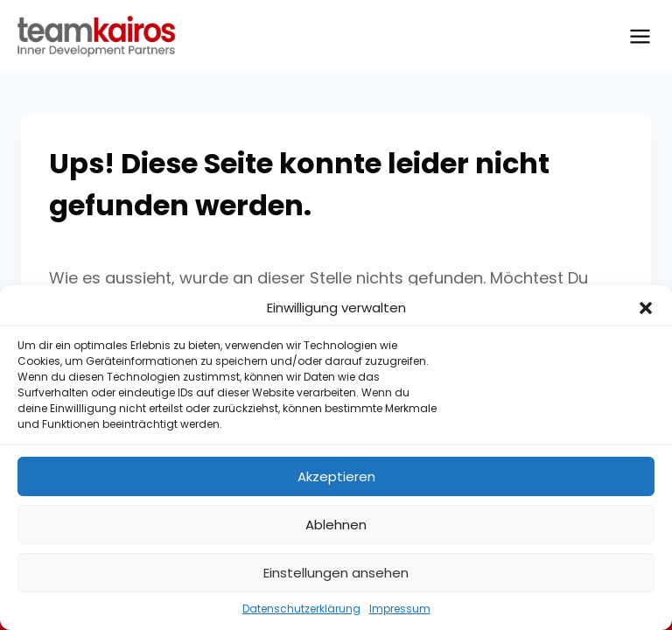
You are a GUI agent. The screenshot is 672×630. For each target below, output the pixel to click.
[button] (646, 308)
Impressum (400, 609)
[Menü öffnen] (640, 36)
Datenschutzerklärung (301, 609)
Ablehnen (336, 525)
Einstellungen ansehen (336, 573)
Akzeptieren (336, 476)
